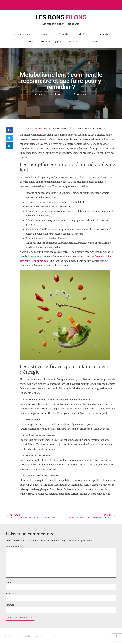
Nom (9, 582)
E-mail (10, 594)
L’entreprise (64, 34)
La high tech (83, 34)
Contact (54, 636)
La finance (28, 42)
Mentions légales (43, 636)
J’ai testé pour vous (22, 34)
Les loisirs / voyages (51, 42)
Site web (10, 605)
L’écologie (45, 34)
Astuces (82, 94)
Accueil (31, 128)
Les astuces (93, 42)
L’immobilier (103, 34)
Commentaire (13, 546)
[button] (9, 130)
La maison (74, 42)
